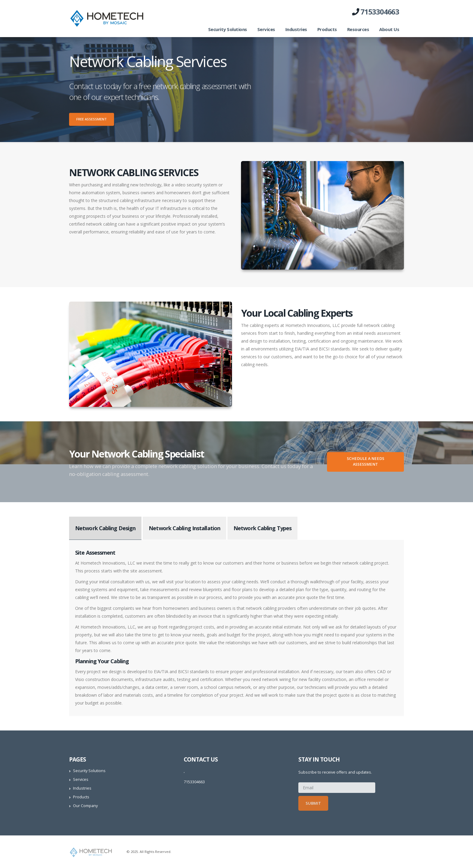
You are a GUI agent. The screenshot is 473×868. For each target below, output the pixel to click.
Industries (296, 29)
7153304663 (380, 12)
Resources (358, 29)
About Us (389, 29)
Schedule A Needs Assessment (366, 461)
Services (266, 29)
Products (327, 29)
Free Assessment (92, 120)
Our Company (85, 806)
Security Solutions (228, 29)
